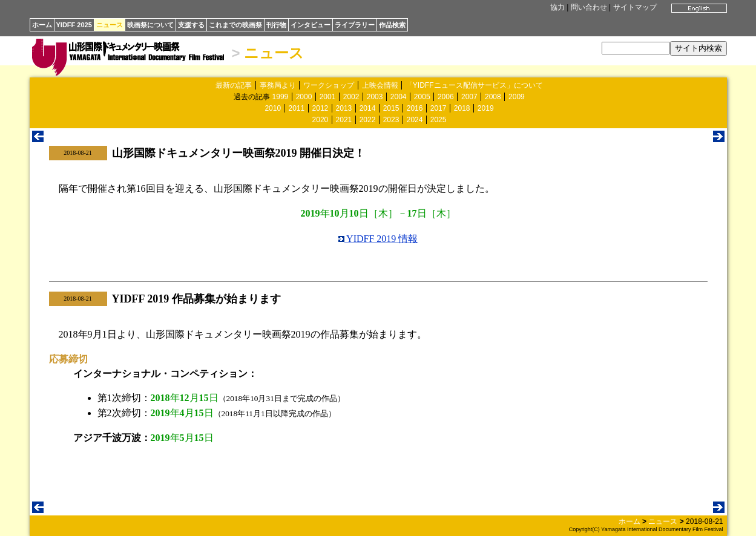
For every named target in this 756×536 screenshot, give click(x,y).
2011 (296, 108)
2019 (486, 108)
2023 (391, 120)
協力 (557, 7)
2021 (344, 120)
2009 (517, 97)
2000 (304, 97)
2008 (493, 97)
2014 (368, 108)
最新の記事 (234, 85)
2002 (351, 97)
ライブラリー (355, 25)
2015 (391, 108)
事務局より (278, 85)
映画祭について (150, 25)
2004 (399, 97)
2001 (328, 97)
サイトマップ (635, 7)
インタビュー (311, 25)
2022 (368, 120)
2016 (415, 108)
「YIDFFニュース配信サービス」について (474, 85)
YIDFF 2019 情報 (378, 239)
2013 (344, 108)
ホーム (42, 25)
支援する (191, 25)
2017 (439, 108)
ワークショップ (329, 85)
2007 (469, 97)
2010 (273, 108)
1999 (281, 97)
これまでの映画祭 (235, 25)
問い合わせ (589, 7)
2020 (320, 120)
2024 (415, 120)
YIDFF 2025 (74, 25)
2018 (462, 108)
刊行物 (276, 25)
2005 (422, 97)
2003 (375, 97)
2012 (320, 108)
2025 (439, 120)
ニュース (110, 25)
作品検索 (392, 25)
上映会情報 (380, 85)
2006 (446, 97)
